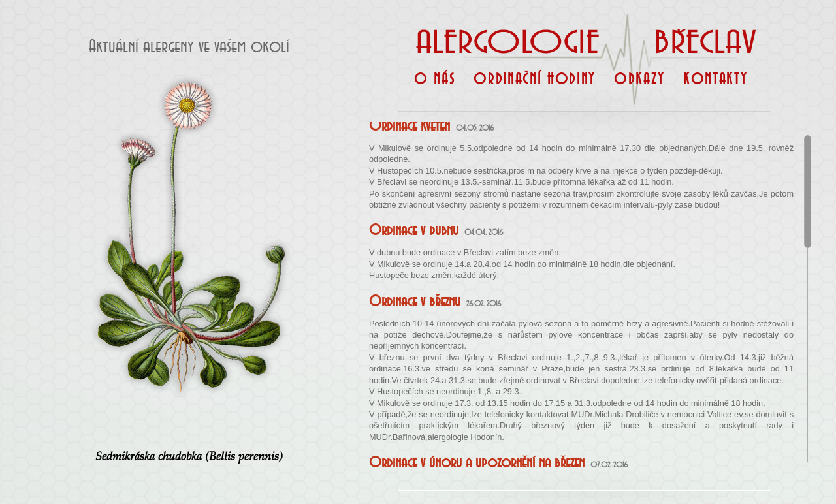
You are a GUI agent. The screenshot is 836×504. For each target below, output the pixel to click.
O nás (435, 84)
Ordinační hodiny (535, 84)
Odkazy (639, 84)
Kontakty (715, 84)
